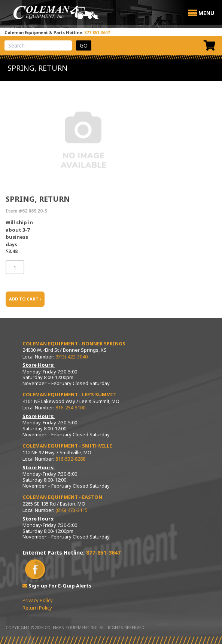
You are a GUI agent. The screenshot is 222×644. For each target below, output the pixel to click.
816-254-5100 (70, 408)
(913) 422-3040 (72, 357)
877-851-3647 (97, 32)
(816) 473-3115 (72, 510)
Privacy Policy (38, 600)
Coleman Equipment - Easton (62, 497)
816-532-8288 (70, 459)
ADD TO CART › (25, 299)
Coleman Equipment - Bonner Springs (74, 344)
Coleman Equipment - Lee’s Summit (69, 394)
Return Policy (37, 608)
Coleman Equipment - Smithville (67, 446)
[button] (206, 13)
